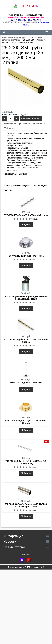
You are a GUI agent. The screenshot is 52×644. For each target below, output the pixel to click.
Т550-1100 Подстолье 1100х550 (26, 383)
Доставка (39, 124)
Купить (26, 225)
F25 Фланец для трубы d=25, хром (26, 256)
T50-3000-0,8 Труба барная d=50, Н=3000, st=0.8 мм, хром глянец (26, 505)
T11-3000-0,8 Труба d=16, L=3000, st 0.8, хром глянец (26, 462)
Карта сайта (25, 554)
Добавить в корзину (31, 119)
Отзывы (24, 124)
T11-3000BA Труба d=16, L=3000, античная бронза (26, 341)
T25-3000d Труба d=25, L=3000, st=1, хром (26, 215)
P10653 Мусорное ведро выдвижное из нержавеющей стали (26, 298)
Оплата (9, 128)
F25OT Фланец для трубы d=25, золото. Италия (26, 422)
